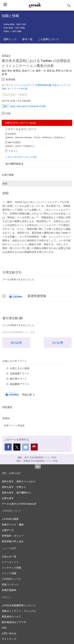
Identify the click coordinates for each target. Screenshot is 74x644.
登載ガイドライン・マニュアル (19, 611)
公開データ (8, 530)
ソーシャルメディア (24, 85)
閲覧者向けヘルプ (11, 616)
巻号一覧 (27, 39)
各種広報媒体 (9, 590)
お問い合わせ (9, 633)
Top (38, 467)
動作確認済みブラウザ (14, 622)
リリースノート (10, 562)
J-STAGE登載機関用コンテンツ (19, 605)
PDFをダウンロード (21, 123)
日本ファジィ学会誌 (14, 425)
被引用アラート (18, 379)
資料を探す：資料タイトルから (19, 481)
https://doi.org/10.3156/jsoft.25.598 (28, 106)
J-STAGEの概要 (10, 519)
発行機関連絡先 (14, 164)
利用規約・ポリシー (13, 536)
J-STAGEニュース (11, 579)
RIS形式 (12, 134)
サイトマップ (9, 639)
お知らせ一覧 (9, 556)
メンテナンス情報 (11, 568)
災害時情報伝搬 (43, 85)
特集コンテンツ (10, 584)
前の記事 (16, 343)
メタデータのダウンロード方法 (21, 157)
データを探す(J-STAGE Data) (19, 504)
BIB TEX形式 (14, 142)
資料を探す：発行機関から (16, 493)
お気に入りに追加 (20, 368)
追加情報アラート (20, 373)
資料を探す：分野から (14, 487)
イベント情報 (9, 573)
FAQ (4, 628)
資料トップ (10, 39)
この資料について (48, 39)
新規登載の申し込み (13, 541)
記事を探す (8, 498)
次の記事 (58, 343)
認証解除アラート (20, 384)
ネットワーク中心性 (17, 89)
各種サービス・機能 (13, 524)
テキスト (13, 151)
